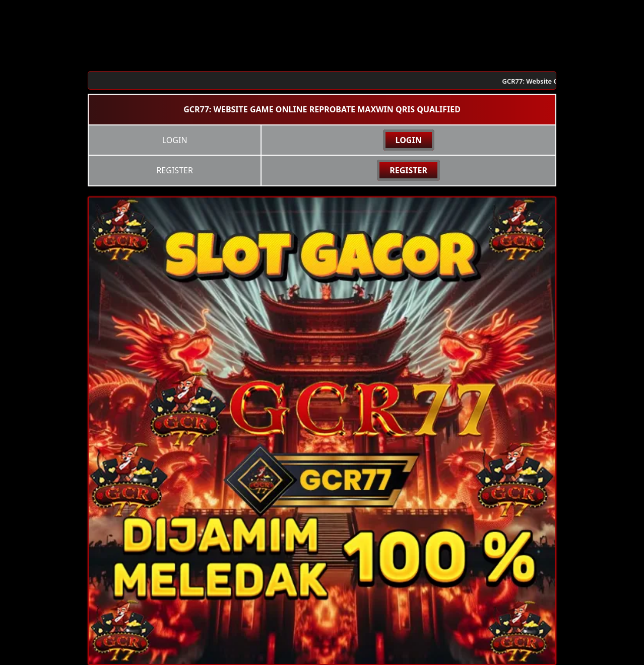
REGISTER (408, 170)
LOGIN (409, 140)
